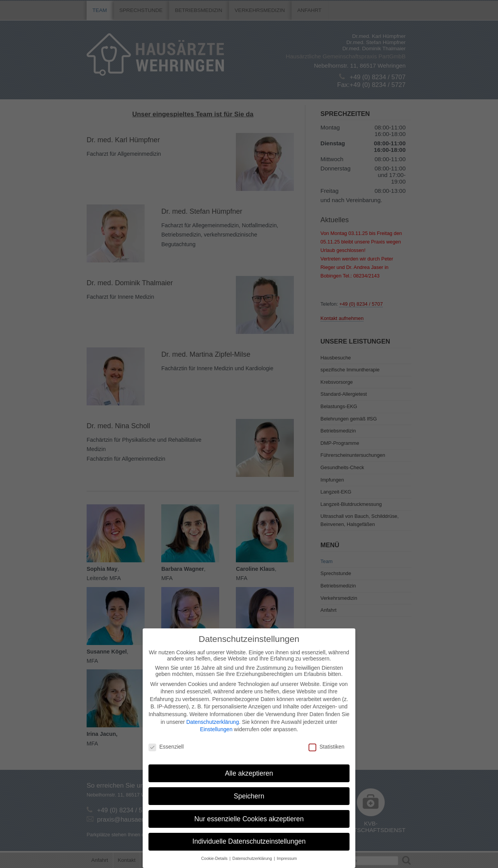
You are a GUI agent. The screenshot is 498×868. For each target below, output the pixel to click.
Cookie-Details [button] (215, 858)
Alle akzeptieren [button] (249, 773)
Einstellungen (216, 729)
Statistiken (327, 747)
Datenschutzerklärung (213, 722)
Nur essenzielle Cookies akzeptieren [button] (249, 819)
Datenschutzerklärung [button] (253, 858)
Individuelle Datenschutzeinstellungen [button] (249, 841)
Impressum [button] (287, 858)
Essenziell (166, 747)
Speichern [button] (249, 796)
